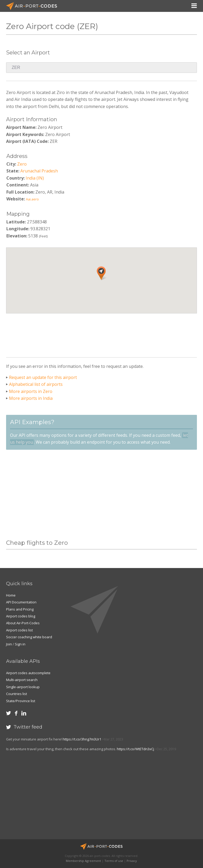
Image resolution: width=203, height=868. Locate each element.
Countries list (17, 694)
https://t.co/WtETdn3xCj (135, 749)
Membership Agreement (83, 861)
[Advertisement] (102, 333)
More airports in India (31, 398)
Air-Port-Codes (34, 6)
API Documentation (21, 602)
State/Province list (21, 701)
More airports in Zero (31, 391)
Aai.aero (32, 199)
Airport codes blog (21, 616)
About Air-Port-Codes (23, 623)
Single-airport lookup (23, 687)
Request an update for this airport (43, 377)
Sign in (20, 644)
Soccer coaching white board (29, 637)
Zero (22, 164)
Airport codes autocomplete (28, 673)
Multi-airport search (22, 680)
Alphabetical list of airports (36, 384)
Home (11, 595)
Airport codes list (19, 630)
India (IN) (35, 178)
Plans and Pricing (20, 609)
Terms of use (114, 861)
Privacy (132, 861)
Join (9, 644)
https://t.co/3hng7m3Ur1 (82, 739)
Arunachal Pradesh (39, 171)
